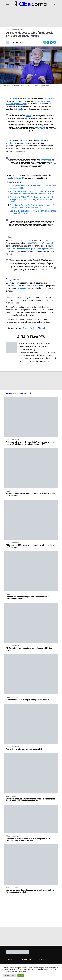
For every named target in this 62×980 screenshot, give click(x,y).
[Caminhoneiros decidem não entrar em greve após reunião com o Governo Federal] (31, 820)
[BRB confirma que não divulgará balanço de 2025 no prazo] (31, 624)
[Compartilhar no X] (55, 42)
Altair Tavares (19, 42)
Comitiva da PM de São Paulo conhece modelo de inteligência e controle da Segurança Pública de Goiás (32, 199)
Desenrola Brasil (14, 286)
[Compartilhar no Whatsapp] (45, 42)
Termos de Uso (41, 959)
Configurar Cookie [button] (9, 975)
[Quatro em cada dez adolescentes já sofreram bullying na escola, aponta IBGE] (31, 866)
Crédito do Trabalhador (35, 286)
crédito (17, 300)
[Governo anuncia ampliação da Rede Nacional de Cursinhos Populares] (31, 572)
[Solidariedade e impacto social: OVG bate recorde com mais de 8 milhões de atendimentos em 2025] (31, 418)
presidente (12, 98)
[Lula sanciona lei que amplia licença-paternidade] (31, 675)
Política (34, 328)
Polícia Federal (47, 243)
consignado (22, 288)
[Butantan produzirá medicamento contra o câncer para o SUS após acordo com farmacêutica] (31, 774)
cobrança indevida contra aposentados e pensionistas (31, 248)
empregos (40, 140)
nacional (41, 128)
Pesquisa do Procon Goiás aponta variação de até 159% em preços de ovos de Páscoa (32, 206)
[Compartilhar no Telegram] (48, 42)
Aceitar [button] (21, 975)
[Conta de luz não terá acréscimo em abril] (31, 725)
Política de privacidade (24, 959)
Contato (10, 959)
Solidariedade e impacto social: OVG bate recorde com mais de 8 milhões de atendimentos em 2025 (32, 193)
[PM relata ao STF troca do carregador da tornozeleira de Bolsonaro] (31, 521)
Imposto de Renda (14, 178)
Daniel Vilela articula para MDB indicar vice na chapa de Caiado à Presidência (33, 212)
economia (23, 143)
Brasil (28, 115)
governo (51, 98)
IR (23, 178)
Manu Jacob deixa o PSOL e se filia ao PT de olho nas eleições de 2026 (33, 187)
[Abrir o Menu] (8, 4)
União (28, 243)
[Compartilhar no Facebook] (51, 42)
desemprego (45, 160)
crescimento (11, 143)
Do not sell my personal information (14, 972)
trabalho (20, 109)
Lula (29, 98)
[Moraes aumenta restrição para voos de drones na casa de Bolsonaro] (31, 469)
